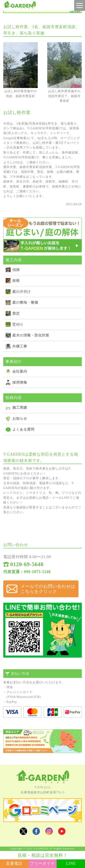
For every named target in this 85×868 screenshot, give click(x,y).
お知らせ (20, 419)
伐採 (16, 270)
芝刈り (18, 324)
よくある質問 (23, 429)
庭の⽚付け (22, 292)
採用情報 (20, 382)
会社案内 (20, 371)
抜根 (16, 281)
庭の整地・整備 (25, 302)
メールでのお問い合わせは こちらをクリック (48, 589)
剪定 (16, 313)
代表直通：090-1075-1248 (27, 572)
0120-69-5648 (27, 564)
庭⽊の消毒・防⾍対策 (31, 335)
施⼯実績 (20, 408)
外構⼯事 (20, 346)
